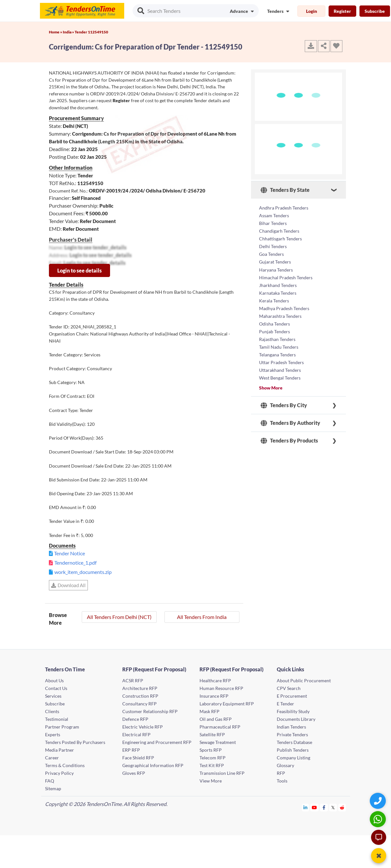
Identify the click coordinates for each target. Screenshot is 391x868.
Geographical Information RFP (153, 765)
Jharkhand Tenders (278, 285)
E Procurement (292, 696)
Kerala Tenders (274, 300)
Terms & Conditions (65, 765)
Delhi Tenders (273, 246)
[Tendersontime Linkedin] (306, 807)
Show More (271, 387)
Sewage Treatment (218, 742)
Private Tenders (292, 734)
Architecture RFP (140, 688)
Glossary (285, 765)
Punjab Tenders (275, 331)
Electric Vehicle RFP (143, 727)
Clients (52, 711)
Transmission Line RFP (222, 773)
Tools (282, 781)
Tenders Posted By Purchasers (75, 742)
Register (342, 11)
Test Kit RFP (212, 765)
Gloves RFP (134, 773)
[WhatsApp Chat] (379, 819)
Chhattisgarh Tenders (280, 239)
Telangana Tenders (277, 354)
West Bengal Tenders (280, 377)
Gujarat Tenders (275, 262)
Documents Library (296, 719)
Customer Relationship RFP (150, 711)
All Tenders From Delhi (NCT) (119, 617)
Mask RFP (209, 711)
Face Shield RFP (138, 758)
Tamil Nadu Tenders (279, 347)
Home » (56, 32)
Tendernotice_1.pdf (75, 563)
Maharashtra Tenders (280, 316)
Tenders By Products (289, 440)
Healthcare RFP (215, 680)
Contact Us (56, 688)
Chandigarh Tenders (279, 231)
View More (211, 781)
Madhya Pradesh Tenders (284, 308)
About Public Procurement (304, 680)
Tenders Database (294, 742)
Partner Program (62, 727)
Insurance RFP (214, 696)
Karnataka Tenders (278, 293)
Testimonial (57, 719)
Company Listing (293, 758)
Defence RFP (135, 719)
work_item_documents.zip (83, 572)
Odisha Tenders (275, 323)
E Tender (285, 704)
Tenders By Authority (290, 423)
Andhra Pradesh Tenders (284, 208)
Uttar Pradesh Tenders (281, 362)
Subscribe (375, 11)
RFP (281, 773)
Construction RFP (140, 696)
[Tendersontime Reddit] (342, 807)
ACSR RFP (133, 680)
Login (312, 11)
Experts (53, 734)
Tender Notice (70, 553)
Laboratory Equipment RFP (227, 704)
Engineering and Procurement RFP (157, 742)
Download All (68, 585)
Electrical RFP (136, 734)
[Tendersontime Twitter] (333, 807)
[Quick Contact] (379, 801)
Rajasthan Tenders (277, 339)
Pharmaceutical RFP (220, 727)
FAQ (50, 781)
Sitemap (53, 788)
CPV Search (289, 688)
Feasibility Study (293, 711)
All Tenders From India (202, 617)
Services (53, 696)
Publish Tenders (293, 750)
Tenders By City (284, 405)
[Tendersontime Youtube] (315, 807)
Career (52, 758)
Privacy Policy (59, 773)
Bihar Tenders (273, 223)
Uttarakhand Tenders (280, 370)
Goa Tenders (271, 254)
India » (69, 32)
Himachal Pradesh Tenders (286, 277)
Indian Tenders (291, 727)
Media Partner (60, 750)
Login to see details (79, 270)
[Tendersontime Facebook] (324, 807)
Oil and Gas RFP (216, 719)
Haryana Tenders (276, 269)
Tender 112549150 (91, 32)
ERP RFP (131, 750)
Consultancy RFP (140, 704)
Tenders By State (285, 190)
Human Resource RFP (221, 688)
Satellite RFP (212, 734)
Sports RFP (211, 750)
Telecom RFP (213, 758)
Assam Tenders (274, 215)
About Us (54, 680)
